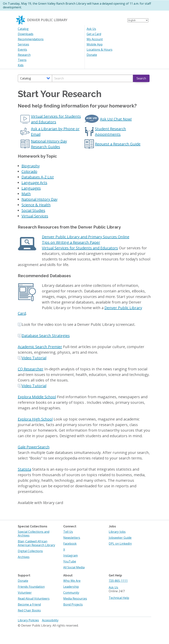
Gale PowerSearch (34, 447)
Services (23, 44)
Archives (24, 557)
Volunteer (25, 593)
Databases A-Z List (38, 177)
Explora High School (35, 419)
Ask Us (91, 29)
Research (24, 55)
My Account (95, 39)
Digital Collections (30, 551)
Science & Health (36, 205)
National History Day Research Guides (49, 144)
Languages (31, 188)
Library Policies (28, 620)
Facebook (70, 544)
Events (22, 50)
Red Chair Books (29, 610)
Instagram (70, 555)
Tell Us (68, 532)
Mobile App (95, 44)
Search (141, 78)
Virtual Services (35, 216)
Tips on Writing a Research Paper (71, 242)
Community (71, 593)
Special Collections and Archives (34, 534)
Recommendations (31, 39)
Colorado (29, 171)
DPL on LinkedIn (120, 544)
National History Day (40, 199)
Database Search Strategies (46, 336)
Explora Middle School (37, 397)
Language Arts (34, 183)
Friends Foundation (31, 587)
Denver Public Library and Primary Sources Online (86, 237)
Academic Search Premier (40, 347)
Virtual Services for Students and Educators (56, 119)
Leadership (71, 587)
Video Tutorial (34, 358)
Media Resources (75, 599)
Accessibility (50, 620)
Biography (31, 166)
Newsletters (72, 538)
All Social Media (74, 567)
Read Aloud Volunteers (34, 599)
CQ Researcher (31, 369)
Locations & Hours (100, 50)
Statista (24, 469)
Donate (92, 55)
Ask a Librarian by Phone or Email (55, 132)
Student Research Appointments (110, 132)
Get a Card (94, 34)
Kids (21, 65)
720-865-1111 (118, 581)
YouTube (70, 561)
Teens (22, 60)
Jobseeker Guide (120, 538)
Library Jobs (117, 532)
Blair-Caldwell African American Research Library (36, 543)
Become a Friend (29, 604)
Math (26, 194)
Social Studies (33, 210)
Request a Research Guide (118, 144)
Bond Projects (73, 604)
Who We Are (72, 581)
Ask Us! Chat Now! (116, 119)
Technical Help (119, 598)
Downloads (26, 34)
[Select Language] (138, 20)
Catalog (23, 29)
